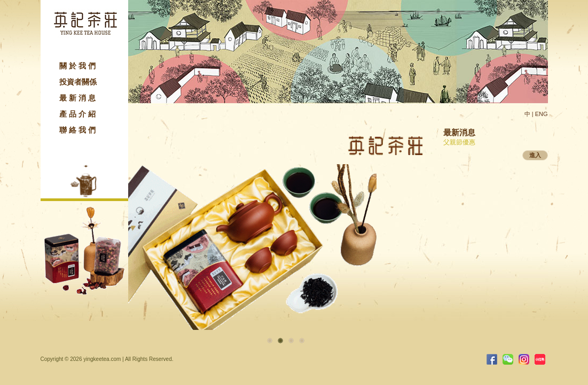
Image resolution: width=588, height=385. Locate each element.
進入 (535, 155)
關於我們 (79, 66)
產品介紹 (79, 114)
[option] (286, 221)
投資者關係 (78, 82)
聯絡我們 (79, 130)
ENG (542, 114)
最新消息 (79, 98)
